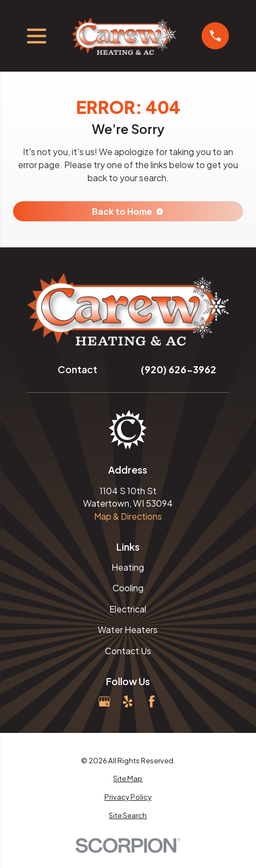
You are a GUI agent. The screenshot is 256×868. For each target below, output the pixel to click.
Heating (128, 567)
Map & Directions (128, 516)
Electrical (128, 609)
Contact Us (128, 651)
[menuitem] (128, 778)
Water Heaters (128, 630)
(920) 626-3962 (179, 369)
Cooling (128, 588)
